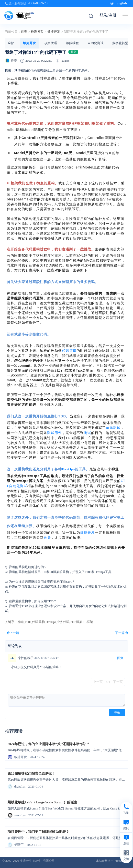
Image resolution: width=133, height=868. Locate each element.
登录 (117, 713)
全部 (11, 43)
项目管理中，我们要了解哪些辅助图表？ (38, 832)
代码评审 (69, 351)
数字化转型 (120, 43)
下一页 (118, 682)
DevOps (68, 469)
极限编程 (72, 43)
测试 (88, 433)
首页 (24, 32)
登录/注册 (108, 15)
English (119, 3)
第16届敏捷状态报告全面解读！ (32, 774)
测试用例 (55, 433)
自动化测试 (95, 43)
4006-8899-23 (38, 3)
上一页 (98, 682)
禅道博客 (37, 32)
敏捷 (47, 538)
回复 (120, 658)
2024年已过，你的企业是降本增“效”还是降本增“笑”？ (49, 744)
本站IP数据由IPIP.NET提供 (113, 861)
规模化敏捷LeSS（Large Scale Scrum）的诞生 (42, 802)
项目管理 (51, 43)
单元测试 (113, 428)
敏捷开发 (54, 32)
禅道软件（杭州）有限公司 (37, 861)
